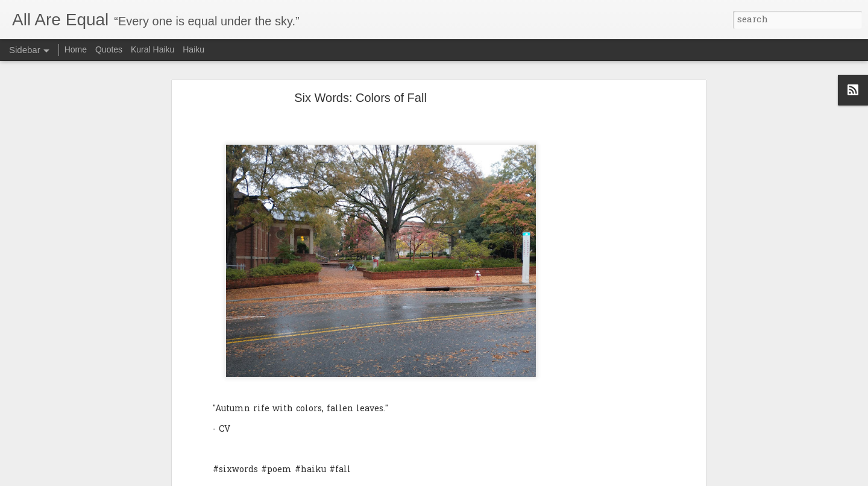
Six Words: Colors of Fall (360, 93)
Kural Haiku (153, 49)
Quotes (109, 49)
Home (76, 49)
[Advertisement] (599, 283)
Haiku (193, 49)
